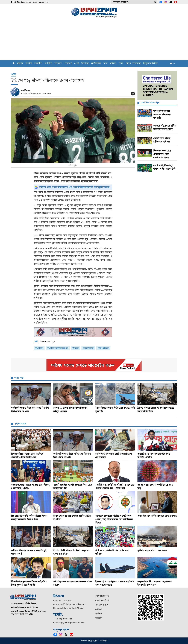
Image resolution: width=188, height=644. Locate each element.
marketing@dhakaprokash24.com (69, 623)
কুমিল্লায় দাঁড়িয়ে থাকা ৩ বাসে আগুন (152, 550)
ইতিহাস (76, 348)
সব (173, 63)
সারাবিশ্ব (68, 64)
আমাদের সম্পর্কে (102, 605)
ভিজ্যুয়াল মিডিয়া (151, 64)
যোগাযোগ (99, 609)
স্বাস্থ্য (106, 64)
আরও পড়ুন (19, 378)
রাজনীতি (38, 64)
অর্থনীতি (48, 64)
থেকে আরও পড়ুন (44, 341)
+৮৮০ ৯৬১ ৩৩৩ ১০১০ (63, 600)
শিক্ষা (121, 64)
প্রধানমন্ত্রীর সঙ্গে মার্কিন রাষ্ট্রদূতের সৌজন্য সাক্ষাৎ (157, 516)
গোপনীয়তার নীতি (102, 596)
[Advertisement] (94, 41)
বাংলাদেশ (39, 348)
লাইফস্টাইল (96, 64)
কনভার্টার (99, 618)
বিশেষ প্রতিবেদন (133, 64)
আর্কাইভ (99, 614)
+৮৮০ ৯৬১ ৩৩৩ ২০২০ (63, 619)
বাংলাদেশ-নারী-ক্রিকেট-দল (58, 348)
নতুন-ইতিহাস (88, 348)
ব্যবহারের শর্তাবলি (102, 600)
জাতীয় (29, 64)
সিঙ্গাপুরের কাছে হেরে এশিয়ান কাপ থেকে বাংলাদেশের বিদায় (162, 154)
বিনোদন (85, 64)
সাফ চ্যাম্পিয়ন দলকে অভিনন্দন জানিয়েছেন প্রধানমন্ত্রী (162, 114)
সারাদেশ (58, 64)
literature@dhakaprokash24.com (68, 608)
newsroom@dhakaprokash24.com (69, 604)
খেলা (77, 64)
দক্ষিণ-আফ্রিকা (103, 348)
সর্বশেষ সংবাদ (20, 424)
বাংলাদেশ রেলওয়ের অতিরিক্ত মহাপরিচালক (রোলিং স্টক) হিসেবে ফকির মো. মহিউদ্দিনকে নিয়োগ (114, 519)
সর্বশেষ (20, 64)
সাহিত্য (113, 64)
